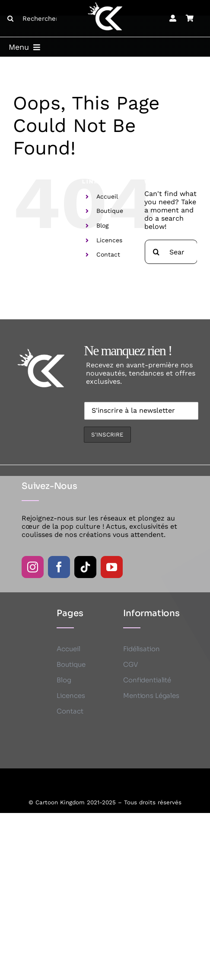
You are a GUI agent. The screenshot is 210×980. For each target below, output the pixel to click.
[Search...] (171, 252)
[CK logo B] (105, 5)
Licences (109, 240)
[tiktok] (85, 567)
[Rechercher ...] (35, 19)
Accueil (107, 196)
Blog (102, 225)
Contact (108, 254)
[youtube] (112, 567)
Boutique (110, 211)
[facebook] (59, 567)
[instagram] (33, 567)
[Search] (10, 19)
